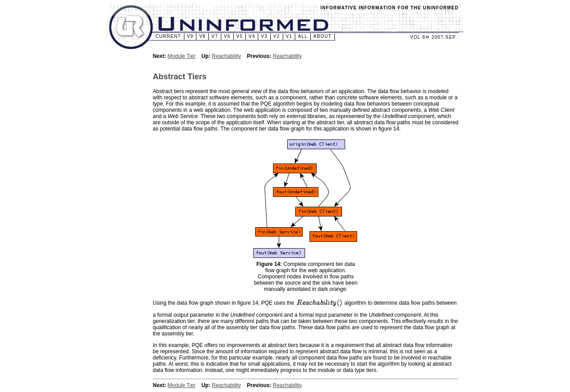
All (303, 36)
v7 (215, 36)
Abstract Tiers (180, 77)
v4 (252, 36)
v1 (289, 36)
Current (168, 36)
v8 (202, 36)
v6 (227, 36)
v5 (240, 36)
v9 (190, 36)
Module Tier (181, 56)
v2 (277, 36)
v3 (264, 36)
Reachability (226, 56)
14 (396, 129)
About (323, 36)
